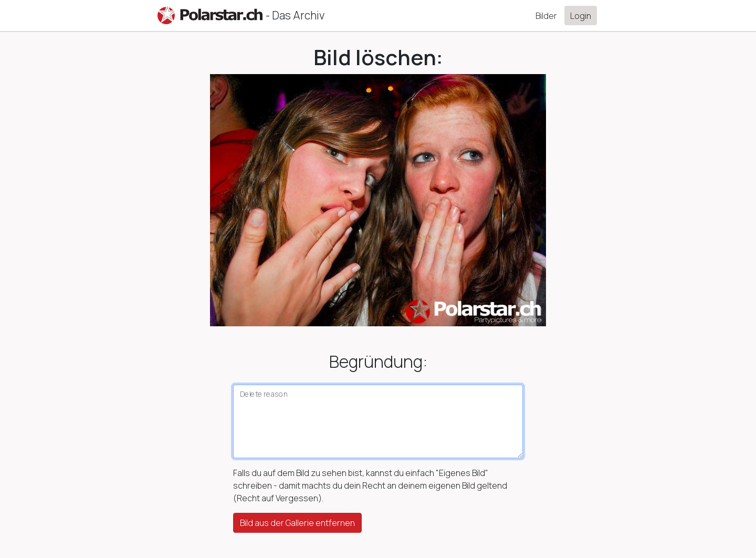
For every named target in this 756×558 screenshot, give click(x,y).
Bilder (546, 16)
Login (581, 16)
